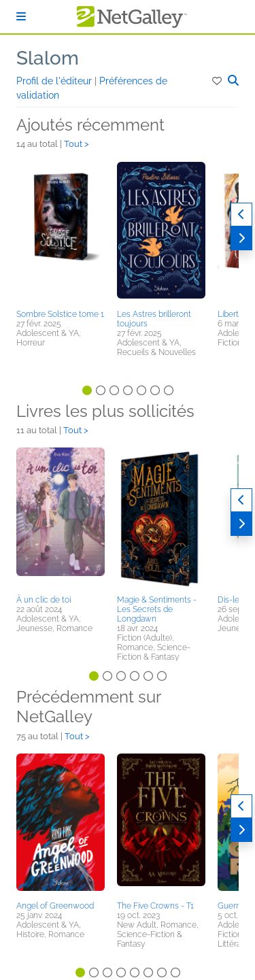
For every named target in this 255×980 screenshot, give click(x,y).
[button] (218, 81)
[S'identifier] (21, 17)
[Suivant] (241, 238)
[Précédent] (241, 215)
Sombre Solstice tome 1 (60, 314)
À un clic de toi (44, 600)
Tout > (76, 144)
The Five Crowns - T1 (155, 906)
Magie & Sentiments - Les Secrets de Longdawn (157, 609)
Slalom (48, 58)
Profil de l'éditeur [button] (55, 81)
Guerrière (235, 906)
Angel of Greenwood (55, 906)
